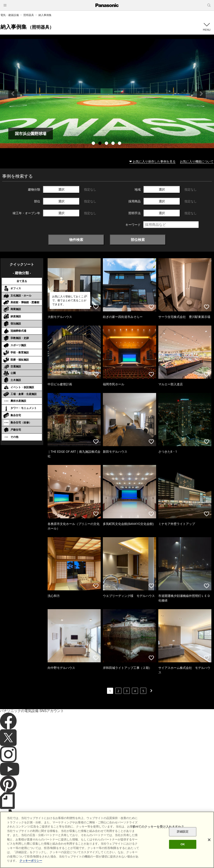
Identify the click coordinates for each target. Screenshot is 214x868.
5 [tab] (120, 144)
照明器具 (29, 15)
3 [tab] (107, 144)
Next (201, 94)
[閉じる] (209, 840)
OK (183, 844)
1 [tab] (94, 144)
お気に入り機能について (197, 161)
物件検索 (76, 240)
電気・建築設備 (10, 15)
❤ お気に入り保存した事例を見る (152, 161)
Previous (13, 94)
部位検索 (138, 240)
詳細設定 (183, 832)
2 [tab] (100, 144)
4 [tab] (114, 144)
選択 (61, 189)
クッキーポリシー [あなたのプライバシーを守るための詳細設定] (31, 861)
